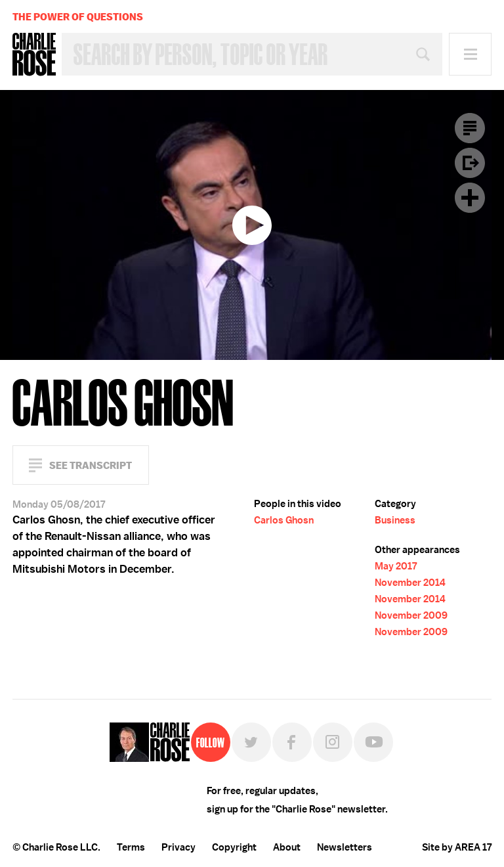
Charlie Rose (34, 55)
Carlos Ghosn (284, 520)
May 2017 (396, 566)
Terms (131, 847)
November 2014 (410, 583)
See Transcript (91, 465)
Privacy (178, 847)
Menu (470, 54)
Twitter (251, 742)
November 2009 (411, 615)
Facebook (292, 742)
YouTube (373, 742)
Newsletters (345, 847)
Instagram (333, 742)
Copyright (234, 847)
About (287, 847)
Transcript (470, 128)
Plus (470, 198)
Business (395, 520)
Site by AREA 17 (457, 847)
